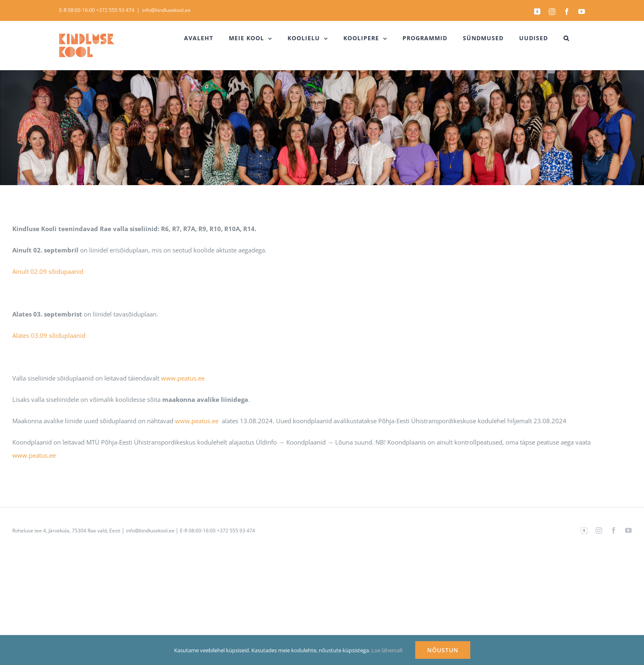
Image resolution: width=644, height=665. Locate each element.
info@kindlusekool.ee (166, 10)
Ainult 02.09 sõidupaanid (48, 271)
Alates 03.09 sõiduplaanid (49, 335)
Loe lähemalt (387, 650)
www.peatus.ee (183, 378)
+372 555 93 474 (115, 10)
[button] (566, 38)
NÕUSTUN (443, 650)
